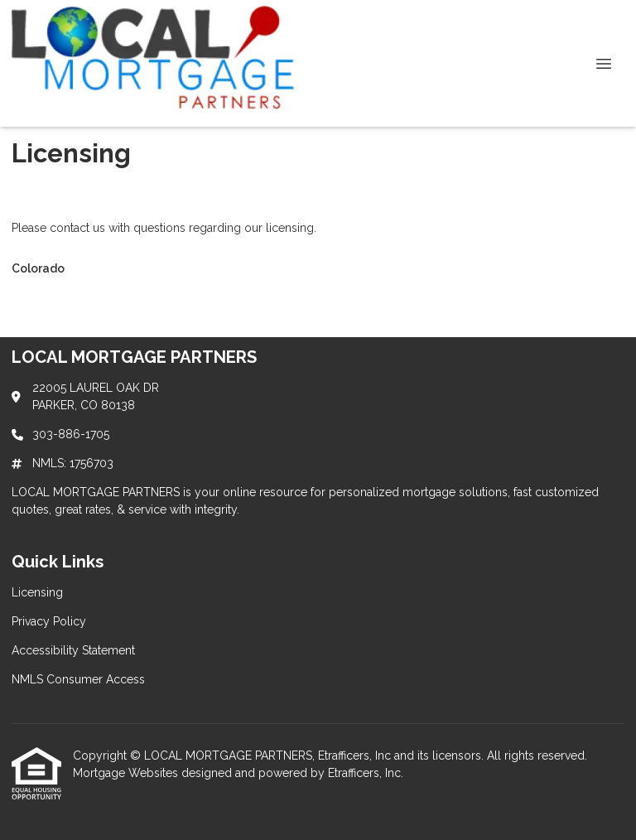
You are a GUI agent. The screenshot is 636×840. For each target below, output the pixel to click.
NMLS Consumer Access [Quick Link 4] (78, 679)
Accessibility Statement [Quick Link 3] (73, 650)
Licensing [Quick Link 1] (37, 592)
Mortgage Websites (127, 773)
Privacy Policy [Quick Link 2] (49, 621)
